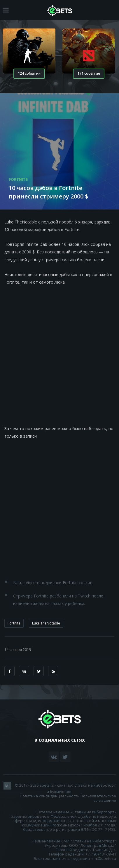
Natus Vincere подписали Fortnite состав (53, 582)
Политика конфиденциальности (50, 796)
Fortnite (14, 623)
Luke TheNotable (46, 623)
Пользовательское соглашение (98, 798)
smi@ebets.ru (104, 858)
